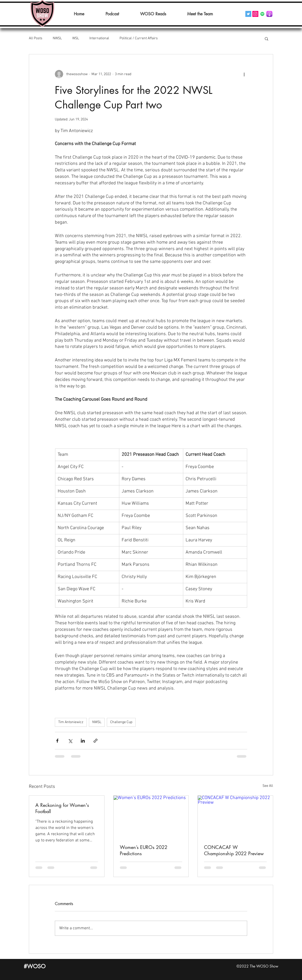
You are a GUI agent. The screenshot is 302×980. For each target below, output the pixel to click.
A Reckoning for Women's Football (62, 808)
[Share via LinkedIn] (83, 741)
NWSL (57, 38)
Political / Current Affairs (139, 38)
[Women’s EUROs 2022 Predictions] (151, 817)
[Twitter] (248, 14)
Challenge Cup (121, 722)
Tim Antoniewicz (71, 722)
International (99, 38)
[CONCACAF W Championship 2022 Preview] (235, 817)
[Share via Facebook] (57, 741)
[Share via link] (96, 741)
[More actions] (244, 74)
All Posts (36, 38)
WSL (76, 38)
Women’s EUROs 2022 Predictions (144, 850)
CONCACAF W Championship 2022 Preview (234, 850)
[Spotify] (262, 14)
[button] (267, 38)
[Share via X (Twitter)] (70, 741)
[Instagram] (255, 14)
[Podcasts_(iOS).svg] (269, 14)
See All (268, 786)
